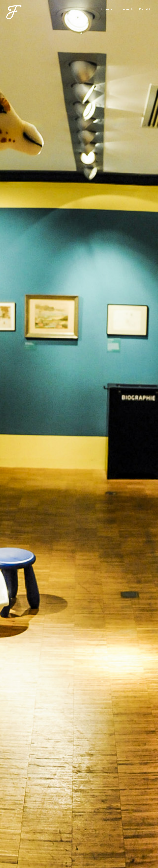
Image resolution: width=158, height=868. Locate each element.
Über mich (126, 9)
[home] (14, 10)
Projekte (106, 9)
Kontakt (145, 9)
